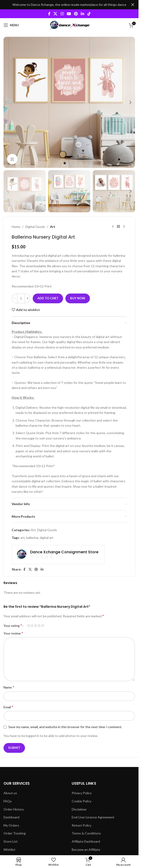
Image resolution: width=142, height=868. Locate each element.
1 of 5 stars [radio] (29, 625)
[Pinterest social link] (76, 14)
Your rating (13, 625)
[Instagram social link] (62, 14)
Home (16, 227)
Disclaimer (79, 809)
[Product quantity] (21, 298)
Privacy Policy (82, 793)
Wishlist (9, 849)
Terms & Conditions (86, 833)
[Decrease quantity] (15, 298)
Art (53, 227)
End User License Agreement (93, 817)
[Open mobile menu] (11, 25)
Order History (14, 809)
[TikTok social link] (89, 14)
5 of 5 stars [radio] (43, 625)
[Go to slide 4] (79, 163)
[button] (8, 102)
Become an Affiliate (86, 849)
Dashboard (11, 817)
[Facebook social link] (49, 14)
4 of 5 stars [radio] (39, 625)
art (23, 538)
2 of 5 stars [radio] (32, 625)
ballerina (32, 538)
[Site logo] (69, 25)
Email (8, 707)
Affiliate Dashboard (86, 841)
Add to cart (48, 298)
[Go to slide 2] (69, 163)
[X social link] (55, 14)
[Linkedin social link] (83, 14)
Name (9, 687)
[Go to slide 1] (65, 163)
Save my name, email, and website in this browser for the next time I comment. (65, 727)
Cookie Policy (82, 801)
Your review (13, 633)
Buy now (78, 298)
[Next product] (124, 227)
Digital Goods (35, 227)
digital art (47, 538)
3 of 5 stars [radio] (36, 625)
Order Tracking (15, 833)
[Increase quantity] (27, 298)
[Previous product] (113, 227)
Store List (11, 841)
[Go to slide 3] (74, 163)
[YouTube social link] (69, 14)
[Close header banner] (133, 5)
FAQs (8, 801)
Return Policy (82, 825)
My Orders (11, 825)
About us (10, 793)
